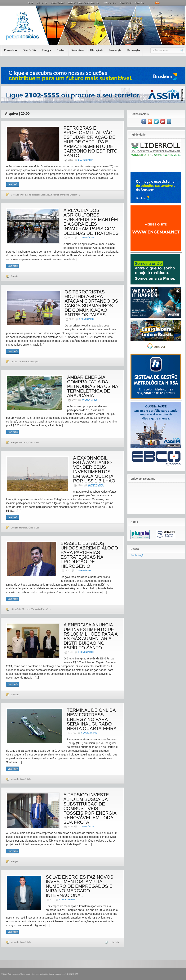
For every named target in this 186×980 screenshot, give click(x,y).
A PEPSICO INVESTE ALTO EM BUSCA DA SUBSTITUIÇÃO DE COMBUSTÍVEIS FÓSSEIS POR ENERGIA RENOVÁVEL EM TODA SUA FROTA (90, 808)
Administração (137, 555)
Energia (46, 50)
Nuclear (61, 50)
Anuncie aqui (110, 3)
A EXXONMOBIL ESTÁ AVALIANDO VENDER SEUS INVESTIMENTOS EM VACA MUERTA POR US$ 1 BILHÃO (94, 469)
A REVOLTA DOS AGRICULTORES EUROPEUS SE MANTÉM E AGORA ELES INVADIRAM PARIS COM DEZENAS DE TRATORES (91, 222)
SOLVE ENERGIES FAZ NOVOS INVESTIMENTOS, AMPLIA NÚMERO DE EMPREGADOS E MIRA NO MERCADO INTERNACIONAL (80, 886)
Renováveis (78, 50)
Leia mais (13, 184)
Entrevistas (10, 50)
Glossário (126, 3)
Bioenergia (115, 50)
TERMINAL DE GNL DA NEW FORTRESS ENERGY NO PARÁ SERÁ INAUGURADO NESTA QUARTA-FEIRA (92, 719)
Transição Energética (70, 195)
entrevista (114, 942)
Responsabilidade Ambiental (84, 3)
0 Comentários (86, 238)
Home (31, 3)
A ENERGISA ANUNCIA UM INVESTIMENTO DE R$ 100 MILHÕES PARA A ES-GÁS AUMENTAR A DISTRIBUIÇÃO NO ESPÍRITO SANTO (90, 636)
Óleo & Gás (29, 50)
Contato (140, 3)
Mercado (15, 195)
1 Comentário (85, 160)
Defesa (14, 362)
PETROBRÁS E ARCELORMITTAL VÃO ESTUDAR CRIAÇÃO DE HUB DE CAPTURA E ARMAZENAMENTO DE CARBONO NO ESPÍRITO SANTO (91, 142)
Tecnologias (134, 50)
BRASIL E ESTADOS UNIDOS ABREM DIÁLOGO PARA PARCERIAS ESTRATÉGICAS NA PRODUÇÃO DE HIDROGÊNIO (89, 555)
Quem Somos (58, 3)
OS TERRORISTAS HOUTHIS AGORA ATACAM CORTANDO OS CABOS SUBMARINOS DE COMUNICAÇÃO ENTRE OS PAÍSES (91, 303)
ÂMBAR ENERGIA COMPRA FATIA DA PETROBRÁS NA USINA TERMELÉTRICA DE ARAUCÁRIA (93, 386)
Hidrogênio (97, 50)
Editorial (42, 3)
